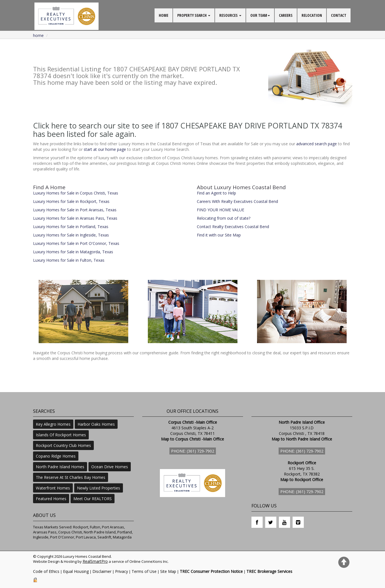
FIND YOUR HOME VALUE (221, 210)
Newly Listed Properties (99, 488)
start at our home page (105, 149)
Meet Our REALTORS (93, 499)
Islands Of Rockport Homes (61, 435)
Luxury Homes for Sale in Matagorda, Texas (73, 252)
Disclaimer (102, 571)
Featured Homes (51, 499)
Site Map (168, 571)
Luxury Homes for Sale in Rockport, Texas (71, 201)
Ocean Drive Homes (110, 467)
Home (38, 35)
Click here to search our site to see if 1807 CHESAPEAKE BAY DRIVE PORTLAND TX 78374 (188, 126)
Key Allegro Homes (53, 424)
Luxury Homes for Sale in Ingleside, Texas (71, 235)
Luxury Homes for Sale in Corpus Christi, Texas (76, 193)
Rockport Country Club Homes (63, 445)
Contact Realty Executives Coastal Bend (233, 227)
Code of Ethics (46, 571)
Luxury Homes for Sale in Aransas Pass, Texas (75, 218)
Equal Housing (76, 571)
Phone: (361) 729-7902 (193, 451)
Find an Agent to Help (216, 193)
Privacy (122, 571)
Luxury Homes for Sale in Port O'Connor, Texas (76, 243)
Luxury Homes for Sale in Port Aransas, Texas (75, 210)
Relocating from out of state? (224, 218)
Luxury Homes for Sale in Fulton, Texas (69, 260)
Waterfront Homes (53, 488)
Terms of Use (144, 571)
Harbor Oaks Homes (96, 424)
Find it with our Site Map (219, 235)
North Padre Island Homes (60, 467)
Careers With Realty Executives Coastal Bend (237, 201)
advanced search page (317, 144)
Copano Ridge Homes (56, 456)
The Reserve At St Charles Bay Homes (71, 477)
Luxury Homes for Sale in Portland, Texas (71, 227)
